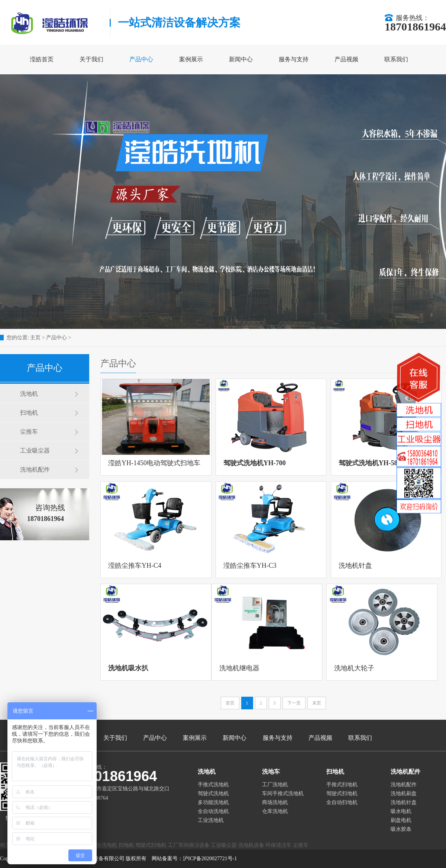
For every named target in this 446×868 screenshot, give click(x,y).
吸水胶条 (401, 829)
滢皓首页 (42, 59)
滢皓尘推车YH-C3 (250, 566)
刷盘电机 (401, 820)
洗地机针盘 (355, 566)
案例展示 (191, 59)
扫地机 (29, 413)
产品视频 (346, 59)
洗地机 (29, 394)
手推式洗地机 (213, 785)
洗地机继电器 (239, 668)
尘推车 (29, 432)
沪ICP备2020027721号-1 (210, 859)
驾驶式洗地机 (213, 793)
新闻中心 (241, 59)
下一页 (294, 703)
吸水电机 (401, 811)
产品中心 (141, 59)
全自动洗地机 (213, 811)
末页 (317, 703)
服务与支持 (294, 59)
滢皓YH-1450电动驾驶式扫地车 (154, 463)
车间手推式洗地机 (283, 793)
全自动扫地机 (342, 802)
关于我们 (91, 59)
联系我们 (396, 59)
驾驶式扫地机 (342, 793)
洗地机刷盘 (404, 793)
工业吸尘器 (35, 451)
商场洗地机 (275, 802)
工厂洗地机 (275, 785)
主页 (35, 338)
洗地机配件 (35, 469)
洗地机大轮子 (354, 668)
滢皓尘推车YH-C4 (135, 566)
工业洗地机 (211, 820)
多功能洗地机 (213, 802)
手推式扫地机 (342, 785)
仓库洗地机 (275, 811)
